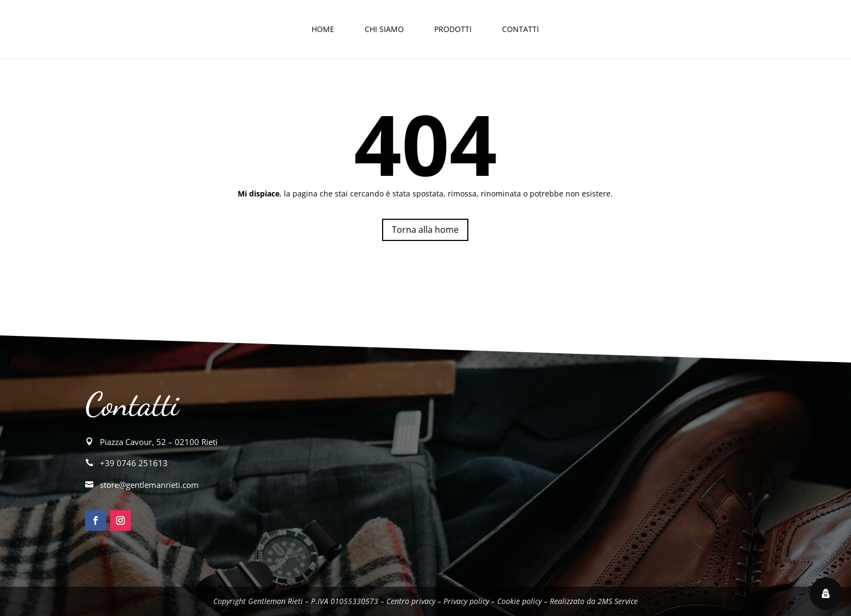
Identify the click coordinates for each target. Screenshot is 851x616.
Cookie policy (519, 601)
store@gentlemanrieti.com (149, 485)
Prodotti (453, 29)
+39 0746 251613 (134, 463)
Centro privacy (411, 601)
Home (323, 29)
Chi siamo (384, 29)
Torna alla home (425, 230)
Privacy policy (466, 601)
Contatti (520, 29)
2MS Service (618, 601)
